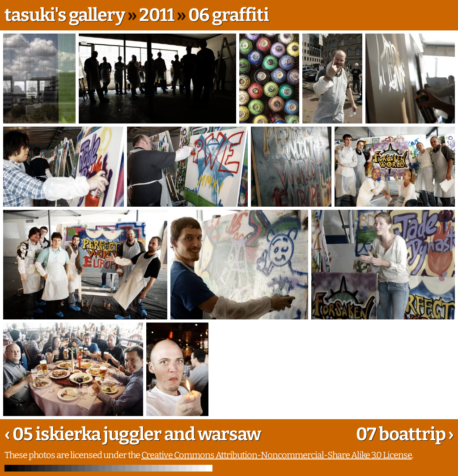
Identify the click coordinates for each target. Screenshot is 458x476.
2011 (157, 15)
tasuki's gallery (65, 15)
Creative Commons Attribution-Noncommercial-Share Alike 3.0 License (277, 455)
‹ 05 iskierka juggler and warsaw (133, 434)
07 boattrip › (405, 434)
